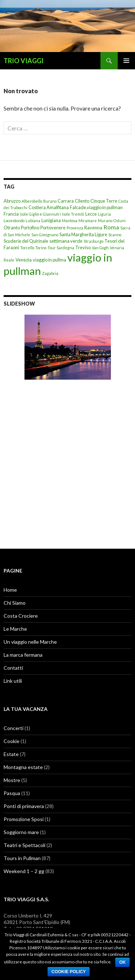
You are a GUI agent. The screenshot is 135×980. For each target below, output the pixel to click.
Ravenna (93, 228)
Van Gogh (100, 248)
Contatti (13, 668)
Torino (41, 248)
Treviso (83, 247)
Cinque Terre (104, 201)
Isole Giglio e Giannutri (40, 214)
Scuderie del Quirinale (26, 241)
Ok (122, 962)
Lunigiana (51, 220)
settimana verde (66, 241)
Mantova (70, 221)
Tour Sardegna (61, 248)
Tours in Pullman (22, 858)
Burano (50, 201)
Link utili (13, 681)
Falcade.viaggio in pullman (96, 207)
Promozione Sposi (24, 819)
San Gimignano (45, 235)
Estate (11, 754)
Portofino (30, 228)
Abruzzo (12, 201)
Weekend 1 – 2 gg (24, 871)
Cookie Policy (69, 972)
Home (10, 590)
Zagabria (50, 273)
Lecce (91, 214)
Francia (11, 214)
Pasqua (12, 793)
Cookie (12, 741)
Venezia (24, 260)
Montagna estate (23, 767)
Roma (111, 227)
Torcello (27, 248)
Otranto (12, 228)
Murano (105, 221)
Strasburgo (93, 241)
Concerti (13, 728)
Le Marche (15, 629)
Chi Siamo (15, 603)
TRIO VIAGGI (24, 61)
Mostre (12, 780)
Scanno (115, 235)
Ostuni (120, 221)
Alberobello (32, 201)
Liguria (104, 214)
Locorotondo (14, 221)
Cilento (82, 201)
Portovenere (53, 228)
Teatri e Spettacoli (24, 845)
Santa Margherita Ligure (83, 234)
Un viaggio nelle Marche (30, 642)
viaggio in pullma (49, 260)
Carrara (66, 201)
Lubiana (33, 221)
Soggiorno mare (21, 832)
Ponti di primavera (24, 806)
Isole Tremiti (73, 214)
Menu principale (126, 61)
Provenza (75, 228)
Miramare (88, 221)
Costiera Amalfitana (49, 207)
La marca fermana (23, 655)
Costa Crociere (21, 616)
